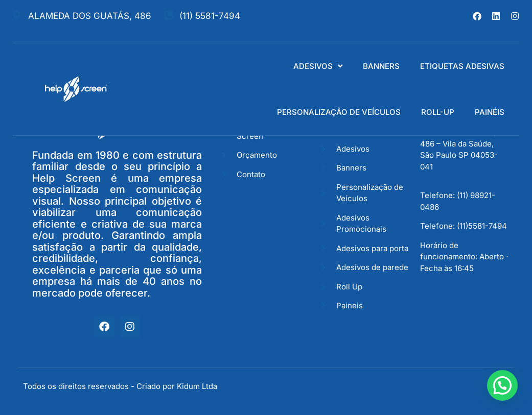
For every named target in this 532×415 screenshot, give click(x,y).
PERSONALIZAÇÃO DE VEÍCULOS (339, 112)
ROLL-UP (438, 112)
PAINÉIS (490, 112)
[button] (502, 385)
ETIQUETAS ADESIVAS (462, 66)
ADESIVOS (318, 66)
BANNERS (381, 66)
